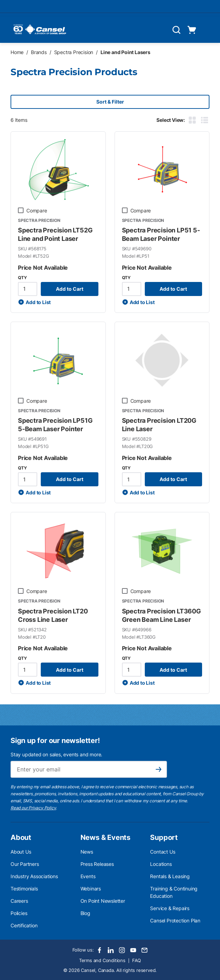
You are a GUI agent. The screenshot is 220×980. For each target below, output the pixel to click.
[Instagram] (122, 950)
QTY (22, 278)
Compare (37, 211)
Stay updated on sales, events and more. (56, 754)
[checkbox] (21, 210)
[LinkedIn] (111, 950)
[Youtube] (133, 950)
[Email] (144, 950)
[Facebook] (99, 950)
